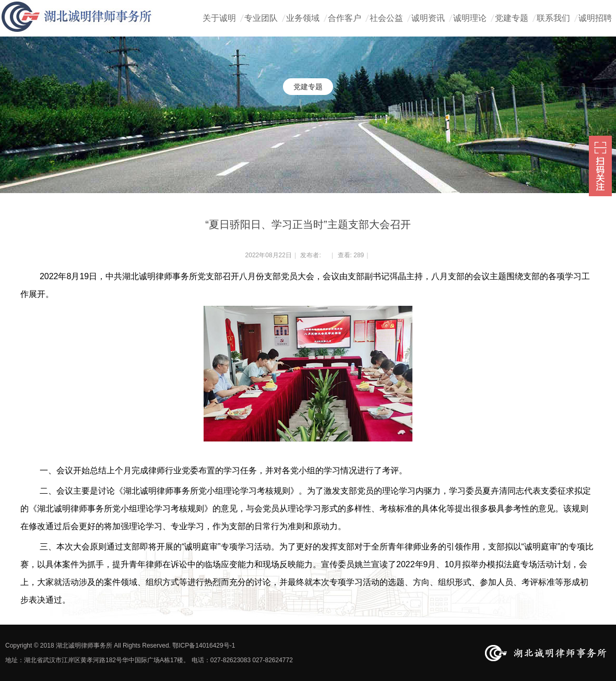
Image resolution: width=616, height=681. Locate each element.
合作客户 (345, 18)
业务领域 (303, 18)
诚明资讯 (428, 18)
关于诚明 (219, 18)
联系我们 (553, 18)
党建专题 (512, 18)
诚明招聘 (595, 18)
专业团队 (261, 18)
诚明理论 (470, 18)
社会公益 (386, 18)
